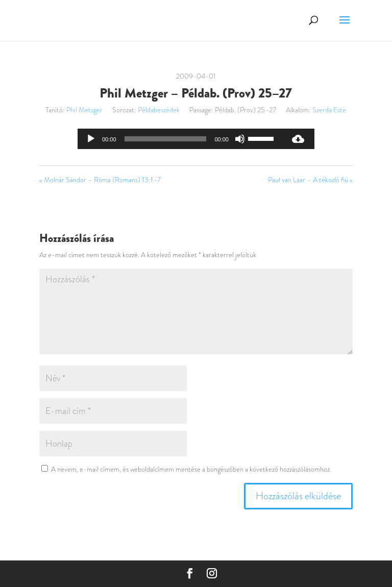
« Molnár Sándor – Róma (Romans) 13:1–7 (100, 180)
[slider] (166, 139)
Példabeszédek (159, 110)
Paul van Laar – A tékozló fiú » (310, 180)
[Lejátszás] (91, 139)
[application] (180, 139)
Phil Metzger (84, 110)
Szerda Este (329, 110)
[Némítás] (240, 139)
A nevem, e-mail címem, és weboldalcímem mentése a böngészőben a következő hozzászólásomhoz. (191, 469)
